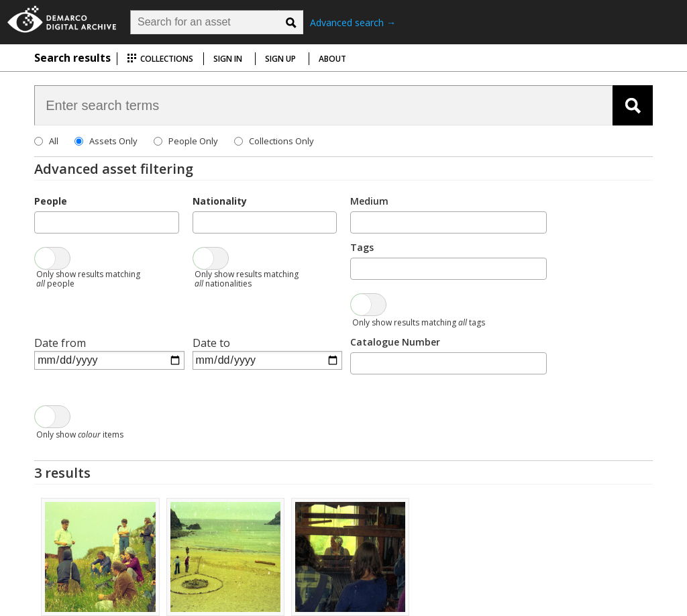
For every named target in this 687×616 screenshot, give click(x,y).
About (332, 59)
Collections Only (281, 141)
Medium (369, 201)
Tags (362, 247)
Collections (160, 59)
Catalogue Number (395, 342)
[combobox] (106, 222)
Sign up (280, 59)
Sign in (228, 59)
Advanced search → (353, 22)
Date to (211, 343)
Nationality (220, 201)
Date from (60, 343)
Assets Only (113, 141)
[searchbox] (42, 221)
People (51, 201)
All (54, 141)
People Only (193, 141)
